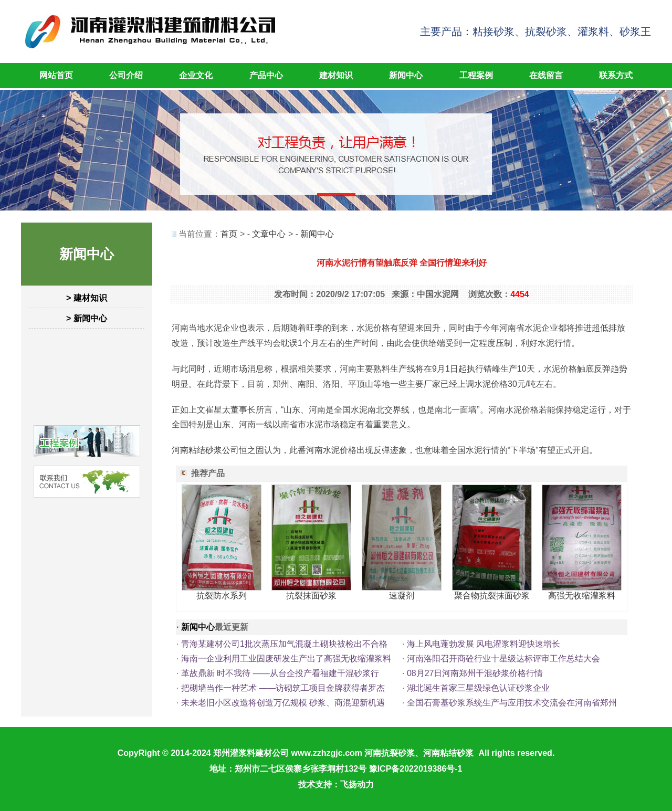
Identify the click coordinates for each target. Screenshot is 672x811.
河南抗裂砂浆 (390, 753)
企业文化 (196, 75)
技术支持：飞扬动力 (336, 784)
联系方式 (616, 75)
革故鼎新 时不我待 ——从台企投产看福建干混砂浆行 (280, 673)
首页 (229, 234)
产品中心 (266, 75)
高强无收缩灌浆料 (582, 596)
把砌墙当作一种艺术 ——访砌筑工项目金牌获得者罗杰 (283, 688)
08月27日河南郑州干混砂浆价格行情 (475, 673)
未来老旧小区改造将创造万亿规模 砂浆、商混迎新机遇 (283, 703)
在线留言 (546, 75)
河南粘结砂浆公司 (205, 450)
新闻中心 (406, 75)
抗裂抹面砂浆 (311, 596)
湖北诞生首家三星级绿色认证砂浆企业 (478, 688)
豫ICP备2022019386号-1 (416, 769)
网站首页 (56, 75)
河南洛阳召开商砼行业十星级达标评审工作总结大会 (503, 659)
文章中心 (269, 234)
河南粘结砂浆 (448, 753)
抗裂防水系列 (222, 596)
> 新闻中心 (87, 318)
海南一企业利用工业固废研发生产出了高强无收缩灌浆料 (286, 659)
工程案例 (476, 75)
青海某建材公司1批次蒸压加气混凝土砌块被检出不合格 (284, 644)
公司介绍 (126, 75)
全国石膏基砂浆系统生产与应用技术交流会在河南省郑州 (512, 703)
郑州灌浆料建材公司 (251, 753)
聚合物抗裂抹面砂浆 (492, 596)
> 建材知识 (87, 298)
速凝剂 (402, 596)
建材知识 (336, 75)
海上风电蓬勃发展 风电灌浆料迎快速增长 (484, 644)
